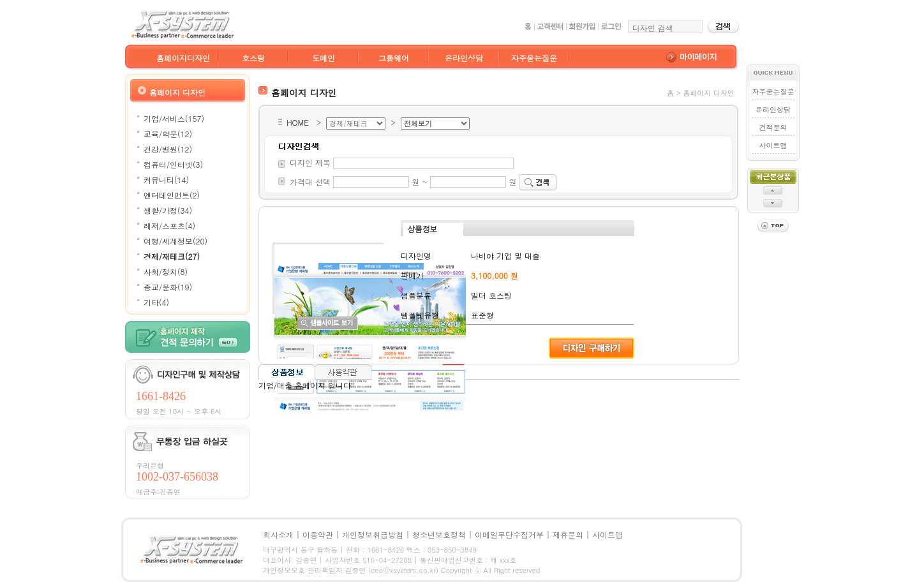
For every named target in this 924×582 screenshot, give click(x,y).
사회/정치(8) (166, 272)
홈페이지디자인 (183, 58)
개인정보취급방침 (373, 534)
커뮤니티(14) (166, 180)
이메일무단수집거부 (509, 534)
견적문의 (773, 127)
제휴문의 (568, 534)
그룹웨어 (394, 58)
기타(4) (156, 302)
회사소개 (278, 534)
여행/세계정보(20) (175, 241)
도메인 (324, 58)
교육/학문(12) (168, 134)
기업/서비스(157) (174, 118)
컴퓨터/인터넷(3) (173, 164)
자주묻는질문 (534, 58)
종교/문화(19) (168, 287)
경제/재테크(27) (172, 256)
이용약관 (318, 534)
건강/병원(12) (168, 149)
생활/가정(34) (168, 210)
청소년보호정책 (439, 534)
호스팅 (253, 58)
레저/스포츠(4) (169, 226)
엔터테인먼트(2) (172, 195)
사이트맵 (773, 145)
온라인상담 (464, 58)
